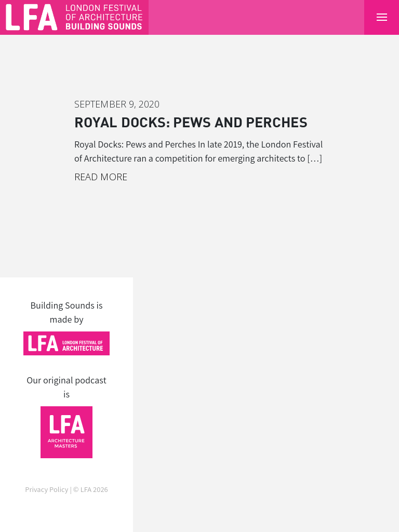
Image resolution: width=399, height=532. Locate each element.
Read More (101, 177)
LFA (86, 489)
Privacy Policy (46, 489)
